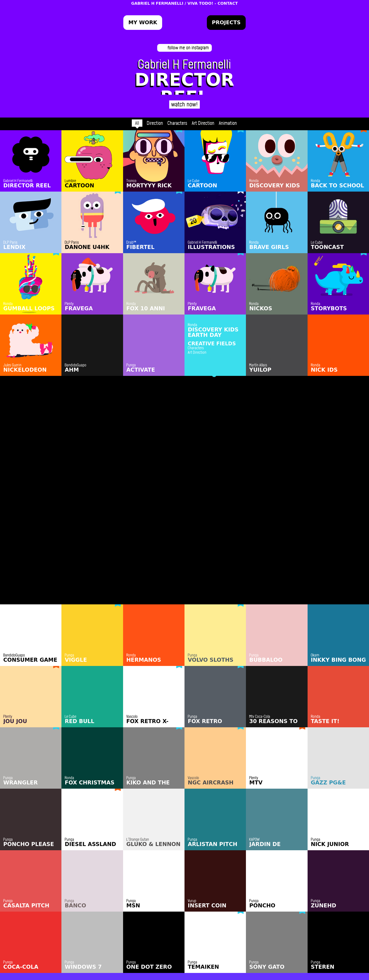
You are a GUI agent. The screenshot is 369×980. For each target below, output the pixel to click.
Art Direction (203, 123)
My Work (143, 22)
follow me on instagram (188, 48)
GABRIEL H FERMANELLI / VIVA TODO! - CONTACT (184, 3)
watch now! (184, 104)
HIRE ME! (184, 936)
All (137, 123)
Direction (155, 123)
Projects (226, 22)
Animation (228, 123)
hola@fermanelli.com (185, 948)
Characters (177, 123)
